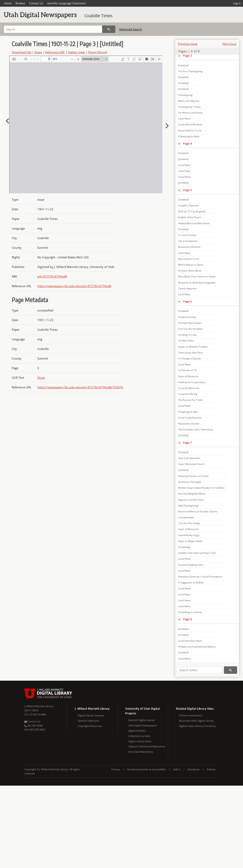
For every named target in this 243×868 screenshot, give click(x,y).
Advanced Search (131, 29)
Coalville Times (99, 16)
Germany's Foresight (190, 482)
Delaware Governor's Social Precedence (200, 577)
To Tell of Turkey (187, 235)
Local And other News (190, 641)
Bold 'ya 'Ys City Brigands (192, 211)
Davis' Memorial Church (191, 464)
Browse (20, 3)
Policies (211, 769)
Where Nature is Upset (191, 265)
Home (8, 3)
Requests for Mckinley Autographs (197, 283)
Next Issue (229, 44)
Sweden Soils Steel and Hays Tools (197, 553)
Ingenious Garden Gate (191, 500)
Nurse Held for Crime (190, 131)
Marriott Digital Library (142, 720)
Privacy (116, 769)
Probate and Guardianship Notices (197, 647)
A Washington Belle (189, 136)
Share (38, 52)
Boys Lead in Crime (189, 259)
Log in (237, 3)
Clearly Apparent (187, 288)
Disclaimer (194, 769)
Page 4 (188, 143)
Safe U (177, 769)
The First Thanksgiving (190, 71)
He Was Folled (186, 341)
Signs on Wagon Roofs (190, 541)
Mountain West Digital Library (196, 721)
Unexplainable (186, 517)
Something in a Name (190, 612)
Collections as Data (139, 736)
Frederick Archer (187, 317)
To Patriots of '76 (187, 370)
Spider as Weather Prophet (193, 347)
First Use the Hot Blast (190, 329)
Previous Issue (188, 44)
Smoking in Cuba (187, 335)
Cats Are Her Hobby (189, 523)
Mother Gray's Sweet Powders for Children (201, 488)
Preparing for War (188, 412)
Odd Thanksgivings (188, 506)
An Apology (184, 547)
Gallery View (76, 52)
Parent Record (98, 52)
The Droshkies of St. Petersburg (195, 429)
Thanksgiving (185, 95)
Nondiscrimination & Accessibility (146, 769)
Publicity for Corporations (192, 382)
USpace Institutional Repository (147, 746)
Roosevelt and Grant (189, 247)
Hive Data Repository (141, 752)
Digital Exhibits (137, 731)
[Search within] (200, 670)
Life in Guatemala (188, 241)
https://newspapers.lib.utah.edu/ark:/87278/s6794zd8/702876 (80, 387)
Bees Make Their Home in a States (197, 276)
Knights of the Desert (190, 217)
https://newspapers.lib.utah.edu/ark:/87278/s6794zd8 (74, 286)
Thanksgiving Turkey (189, 107)
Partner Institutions (190, 715)
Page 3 (188, 56)
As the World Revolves (190, 124)
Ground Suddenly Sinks (191, 565)
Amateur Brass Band (190, 271)
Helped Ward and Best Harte (194, 223)
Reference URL (55, 52)
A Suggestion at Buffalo (191, 582)
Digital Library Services (91, 715)
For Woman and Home (190, 113)
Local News (184, 119)
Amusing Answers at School (193, 476)
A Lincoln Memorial (189, 388)
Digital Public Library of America (197, 726)
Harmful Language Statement (66, 3)
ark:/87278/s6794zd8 (52, 276)
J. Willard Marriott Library (39, 706)
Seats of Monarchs (188, 376)
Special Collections (88, 721)
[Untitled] (183, 65)
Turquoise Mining (188, 394)
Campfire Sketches (188, 205)
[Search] (53, 29)
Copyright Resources (90, 726)
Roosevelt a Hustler (189, 424)
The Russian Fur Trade (190, 400)
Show (41, 378)
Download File (22, 52)
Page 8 (188, 619)
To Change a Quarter (190, 358)
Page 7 (188, 443)
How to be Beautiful (189, 458)
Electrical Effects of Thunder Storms (198, 511)
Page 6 (188, 301)
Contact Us (36, 3)
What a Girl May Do (189, 101)
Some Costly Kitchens (190, 418)
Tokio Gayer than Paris (191, 353)
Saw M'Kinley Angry (189, 535)
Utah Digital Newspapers (143, 725)
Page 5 (188, 190)
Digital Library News (140, 741)
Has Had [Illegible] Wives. (192, 494)
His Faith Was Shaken (190, 323)
